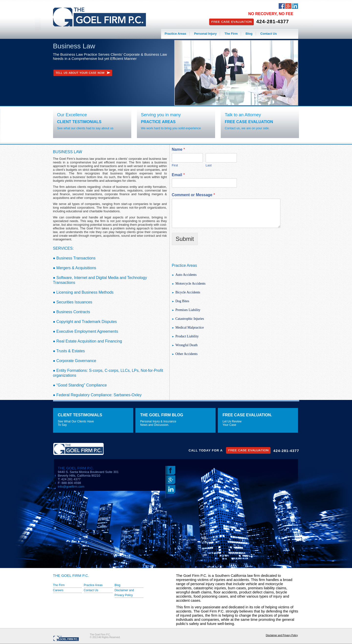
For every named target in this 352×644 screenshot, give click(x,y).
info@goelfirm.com (71, 487)
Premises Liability (188, 310)
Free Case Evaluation (249, 122)
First (175, 165)
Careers (58, 590)
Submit (185, 239)
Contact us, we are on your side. (247, 128)
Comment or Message (193, 195)
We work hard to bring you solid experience (171, 128)
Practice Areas (176, 34)
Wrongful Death (187, 345)
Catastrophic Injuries (190, 319)
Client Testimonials (79, 122)
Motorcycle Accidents (191, 284)
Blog (249, 34)
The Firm (231, 34)
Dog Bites (182, 301)
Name (178, 149)
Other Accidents (187, 354)
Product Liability (187, 336)
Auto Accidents (186, 275)
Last (209, 165)
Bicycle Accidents (188, 292)
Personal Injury (205, 34)
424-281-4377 (273, 21)
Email (178, 175)
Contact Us (269, 34)
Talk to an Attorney (243, 115)
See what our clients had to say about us (85, 128)
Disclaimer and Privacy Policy (282, 635)
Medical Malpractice (190, 327)
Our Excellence (72, 115)
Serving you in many (161, 115)
